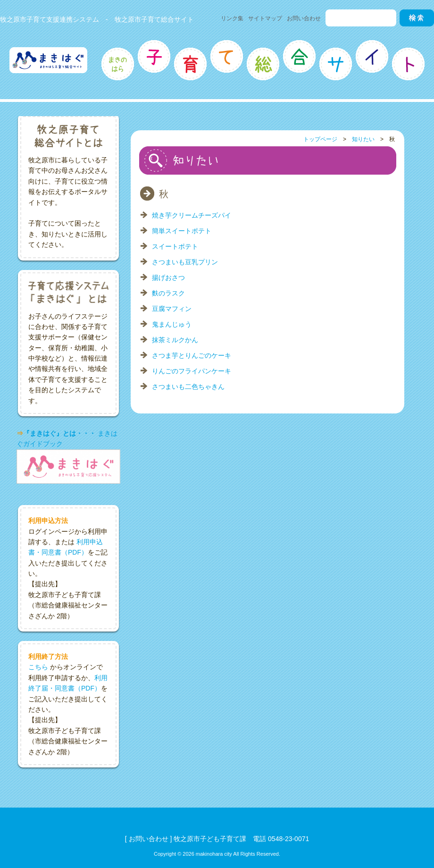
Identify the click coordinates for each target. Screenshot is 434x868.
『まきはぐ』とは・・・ (59, 433)
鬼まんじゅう (172, 324)
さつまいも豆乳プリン (185, 262)
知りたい (363, 139)
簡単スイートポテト (182, 231)
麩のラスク (168, 293)
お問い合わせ (304, 18)
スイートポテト (175, 246)
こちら (38, 667)
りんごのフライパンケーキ (192, 371)
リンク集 (232, 18)
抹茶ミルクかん (175, 340)
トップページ (320, 139)
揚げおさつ (168, 278)
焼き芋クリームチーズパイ (192, 215)
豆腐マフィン (172, 309)
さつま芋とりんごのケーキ (192, 355)
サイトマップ (265, 18)
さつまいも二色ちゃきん (188, 387)
